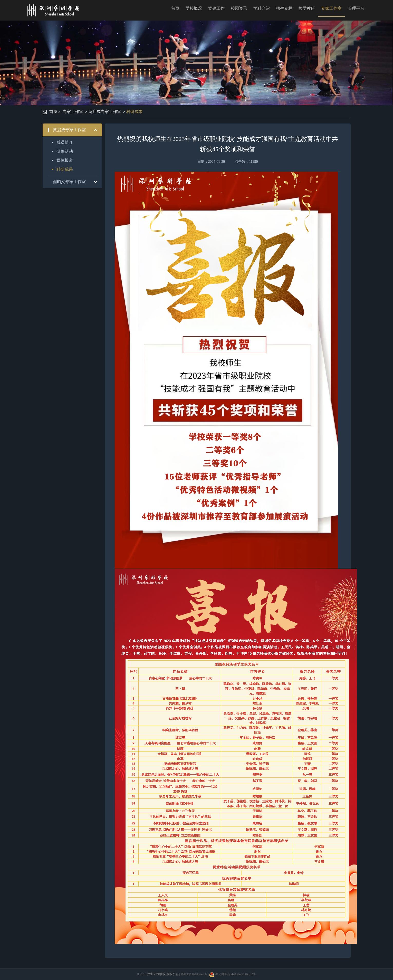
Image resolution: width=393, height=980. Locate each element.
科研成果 (135, 112)
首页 (175, 8)
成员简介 (65, 142)
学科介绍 (262, 8)
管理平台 (356, 8)
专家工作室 (331, 8)
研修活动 (65, 151)
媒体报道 (65, 160)
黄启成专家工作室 (105, 112)
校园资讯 (239, 8)
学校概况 (194, 8)
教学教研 (307, 8)
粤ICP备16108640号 (194, 974)
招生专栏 (284, 8)
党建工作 (216, 8)
